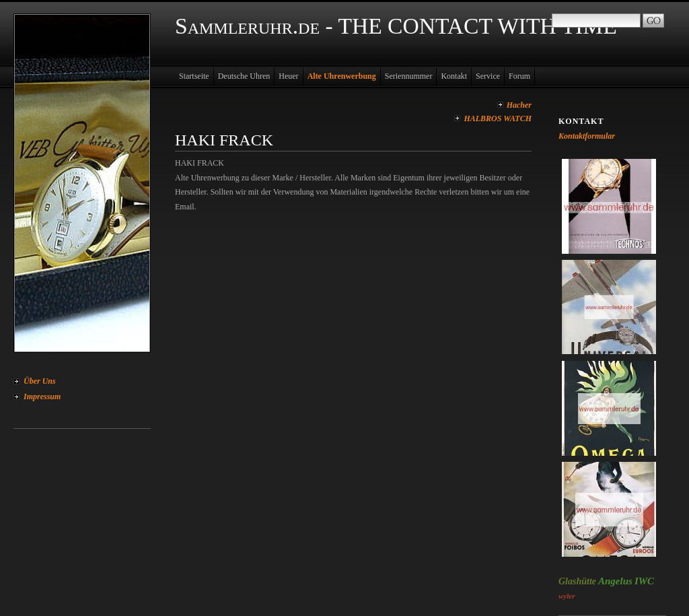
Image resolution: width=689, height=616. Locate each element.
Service (488, 76)
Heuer (288, 76)
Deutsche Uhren (244, 76)
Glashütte (577, 581)
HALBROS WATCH (498, 118)
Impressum (42, 397)
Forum (519, 76)
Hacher (519, 105)
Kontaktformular (587, 136)
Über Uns (40, 381)
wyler (567, 596)
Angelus (615, 581)
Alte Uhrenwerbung (342, 76)
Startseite (194, 76)
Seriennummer (409, 76)
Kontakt (454, 76)
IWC (644, 581)
